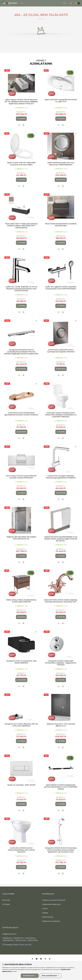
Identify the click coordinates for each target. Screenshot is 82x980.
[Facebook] (32, 959)
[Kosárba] (21, 119)
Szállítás (45, 913)
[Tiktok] (50, 959)
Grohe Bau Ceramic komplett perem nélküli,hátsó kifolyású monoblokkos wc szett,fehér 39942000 (61, 415)
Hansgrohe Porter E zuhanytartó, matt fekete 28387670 (21, 662)
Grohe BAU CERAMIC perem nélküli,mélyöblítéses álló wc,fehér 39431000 (21, 850)
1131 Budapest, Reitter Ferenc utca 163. (17, 945)
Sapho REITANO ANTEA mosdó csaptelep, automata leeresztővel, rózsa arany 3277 (61, 601)
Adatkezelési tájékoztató (51, 904)
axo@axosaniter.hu (9, 934)
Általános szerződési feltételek (54, 900)
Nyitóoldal (6, 900)
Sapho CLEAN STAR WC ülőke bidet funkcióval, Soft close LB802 (21, 164)
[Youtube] (41, 959)
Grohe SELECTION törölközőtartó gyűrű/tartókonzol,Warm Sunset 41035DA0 (21, 414)
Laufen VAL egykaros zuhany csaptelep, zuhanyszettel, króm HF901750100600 (61, 288)
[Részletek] (61, 180)
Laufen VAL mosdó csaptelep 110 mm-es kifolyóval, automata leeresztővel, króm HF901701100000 (21, 289)
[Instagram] (45, 959)
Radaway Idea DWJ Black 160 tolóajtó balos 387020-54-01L (21, 538)
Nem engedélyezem (50, 976)
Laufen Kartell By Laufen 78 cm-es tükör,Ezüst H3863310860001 (61, 164)
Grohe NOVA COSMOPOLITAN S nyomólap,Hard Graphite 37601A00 (61, 351)
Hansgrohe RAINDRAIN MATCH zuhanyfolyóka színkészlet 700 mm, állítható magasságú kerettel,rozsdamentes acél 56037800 (21, 353)
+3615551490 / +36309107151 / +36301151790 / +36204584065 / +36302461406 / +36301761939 (20, 939)
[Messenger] (37, 959)
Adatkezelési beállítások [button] (51, 921)
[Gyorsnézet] (24, 125)
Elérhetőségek (48, 917)
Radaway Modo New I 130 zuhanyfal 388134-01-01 (61, 725)
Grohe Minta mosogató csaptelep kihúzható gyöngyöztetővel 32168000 (61, 477)
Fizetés (45, 909)
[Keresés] (64, 3)
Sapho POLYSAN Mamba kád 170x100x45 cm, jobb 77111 (61, 101)
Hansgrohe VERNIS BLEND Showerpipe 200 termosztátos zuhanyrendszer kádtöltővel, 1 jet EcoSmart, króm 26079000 (61, 851)
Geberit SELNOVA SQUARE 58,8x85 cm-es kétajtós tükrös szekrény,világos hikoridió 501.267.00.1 (61, 539)
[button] (22, 3)
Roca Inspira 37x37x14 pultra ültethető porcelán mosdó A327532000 (21, 477)
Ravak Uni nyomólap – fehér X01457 (21, 785)
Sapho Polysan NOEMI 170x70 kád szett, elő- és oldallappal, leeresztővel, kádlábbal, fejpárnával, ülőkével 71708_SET (21, 102)
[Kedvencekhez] (19, 125)
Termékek (6, 904)
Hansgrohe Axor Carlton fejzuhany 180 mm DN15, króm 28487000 (21, 725)
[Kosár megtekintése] (77, 3)
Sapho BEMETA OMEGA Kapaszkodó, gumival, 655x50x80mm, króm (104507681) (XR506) (61, 787)
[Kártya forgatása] (76, 134)
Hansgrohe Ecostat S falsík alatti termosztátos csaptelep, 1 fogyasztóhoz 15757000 (61, 663)
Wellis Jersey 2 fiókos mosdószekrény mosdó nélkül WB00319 (21, 601)
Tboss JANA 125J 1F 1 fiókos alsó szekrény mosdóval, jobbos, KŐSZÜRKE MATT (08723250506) (21, 226)
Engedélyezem (30, 976)
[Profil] (71, 3)
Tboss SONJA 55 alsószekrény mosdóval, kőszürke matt (61, 225)
